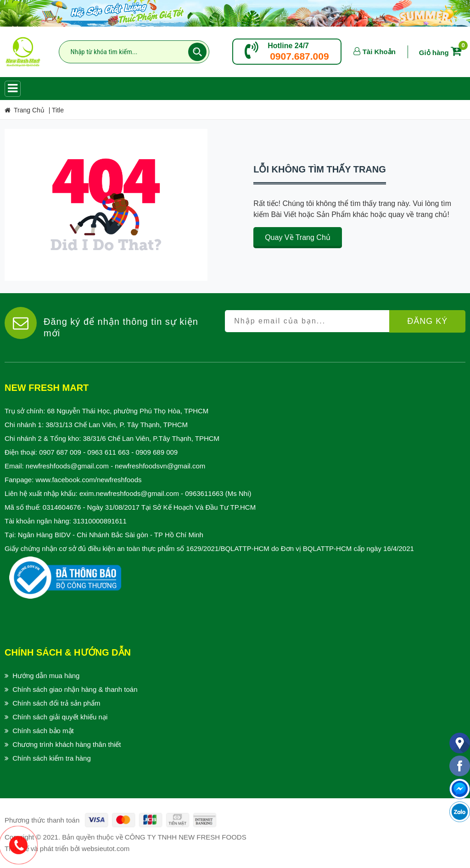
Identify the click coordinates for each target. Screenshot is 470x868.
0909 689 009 (157, 452)
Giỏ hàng (442, 53)
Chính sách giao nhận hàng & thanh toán (75, 689)
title (58, 110)
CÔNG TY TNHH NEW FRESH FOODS (186, 837)
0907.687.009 (299, 56)
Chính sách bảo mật (43, 731)
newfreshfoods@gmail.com (67, 466)
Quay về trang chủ (298, 237)
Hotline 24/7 (288, 46)
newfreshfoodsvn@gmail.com (160, 466)
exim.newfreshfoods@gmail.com (129, 493)
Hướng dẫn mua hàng (46, 676)
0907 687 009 (60, 452)
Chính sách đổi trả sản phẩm (56, 703)
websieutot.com (106, 849)
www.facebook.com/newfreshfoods (89, 480)
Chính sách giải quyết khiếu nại (60, 717)
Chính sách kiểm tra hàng (52, 758)
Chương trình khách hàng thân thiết (67, 744)
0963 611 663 (108, 452)
